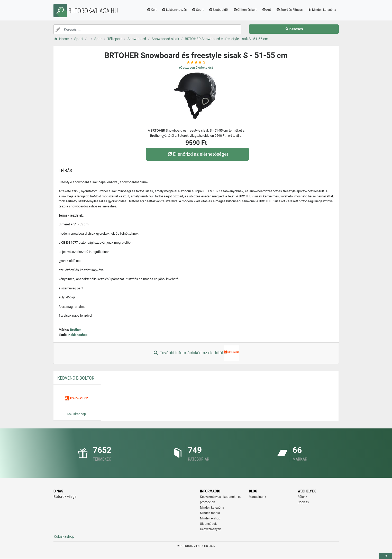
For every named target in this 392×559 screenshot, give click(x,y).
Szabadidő (218, 10)
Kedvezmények (210, 529)
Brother (75, 330)
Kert (152, 10)
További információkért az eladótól (196, 353)
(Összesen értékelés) (196, 67)
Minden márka (210, 513)
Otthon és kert (245, 10)
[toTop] (386, 556)
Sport (198, 10)
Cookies (303, 502)
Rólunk (302, 497)
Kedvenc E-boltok (76, 378)
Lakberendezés (174, 10)
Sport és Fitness (289, 10)
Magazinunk (257, 497)
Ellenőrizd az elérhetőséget (197, 154)
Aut (266, 10)
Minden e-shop (210, 518)
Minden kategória (322, 10)
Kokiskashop (78, 335)
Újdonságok (208, 524)
